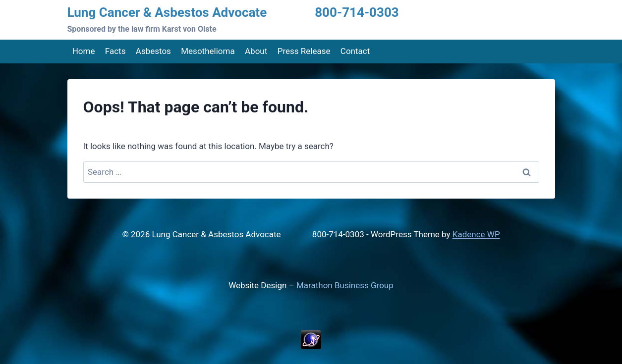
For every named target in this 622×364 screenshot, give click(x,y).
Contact (355, 51)
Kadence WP (476, 234)
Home (84, 51)
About (256, 51)
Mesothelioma (208, 51)
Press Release (304, 51)
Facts (115, 51)
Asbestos (153, 51)
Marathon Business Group (345, 285)
